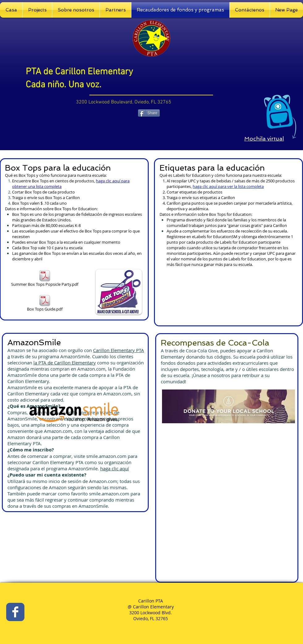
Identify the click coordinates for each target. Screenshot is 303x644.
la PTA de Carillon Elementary (65, 363)
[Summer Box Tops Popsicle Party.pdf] (45, 279)
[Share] (149, 113)
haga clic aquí (115, 468)
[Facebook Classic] (15, 612)
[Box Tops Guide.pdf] (45, 303)
